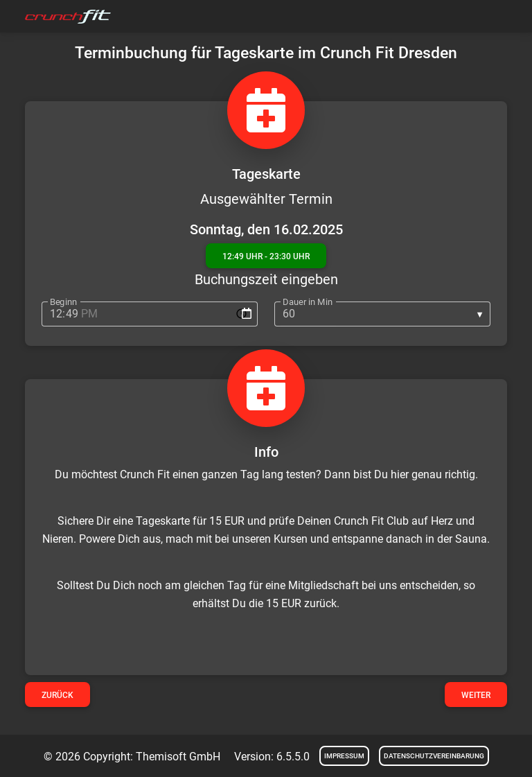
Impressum (344, 756)
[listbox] (382, 314)
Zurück (57, 695)
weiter (476, 695)
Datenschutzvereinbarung (434, 756)
